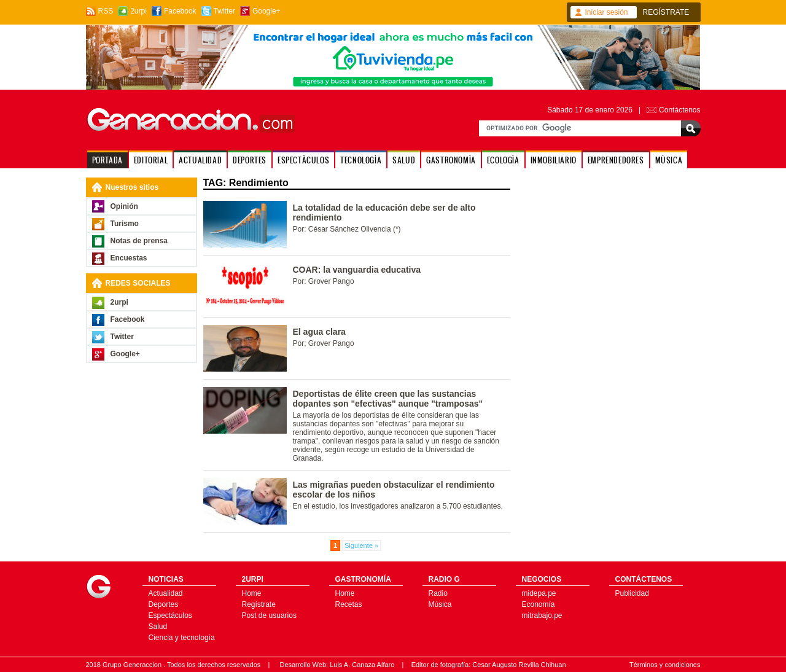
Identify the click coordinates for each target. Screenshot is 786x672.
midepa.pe (539, 593)
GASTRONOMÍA (451, 160)
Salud (158, 627)
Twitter (224, 11)
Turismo (125, 224)
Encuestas (129, 258)
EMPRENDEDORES (616, 160)
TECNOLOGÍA (361, 160)
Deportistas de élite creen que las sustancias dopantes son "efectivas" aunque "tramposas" (388, 399)
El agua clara (319, 332)
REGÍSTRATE (666, 12)
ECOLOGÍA (503, 160)
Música (440, 604)
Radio (438, 593)
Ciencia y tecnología (182, 638)
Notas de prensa (139, 241)
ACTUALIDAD (200, 160)
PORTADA (107, 160)
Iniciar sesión (607, 12)
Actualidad (166, 593)
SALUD (404, 160)
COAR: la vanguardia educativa (357, 270)
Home (252, 593)
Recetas (349, 604)
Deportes (164, 604)
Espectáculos (170, 615)
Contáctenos (679, 110)
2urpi (138, 11)
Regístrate (259, 604)
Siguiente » (361, 545)
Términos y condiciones (665, 665)
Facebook (180, 11)
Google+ (267, 11)
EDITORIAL (151, 160)
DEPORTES (250, 160)
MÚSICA (669, 160)
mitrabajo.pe (542, 615)
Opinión (124, 206)
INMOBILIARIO (554, 160)
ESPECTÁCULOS (303, 160)
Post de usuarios (269, 615)
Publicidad (632, 593)
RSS (106, 11)
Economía (539, 604)
